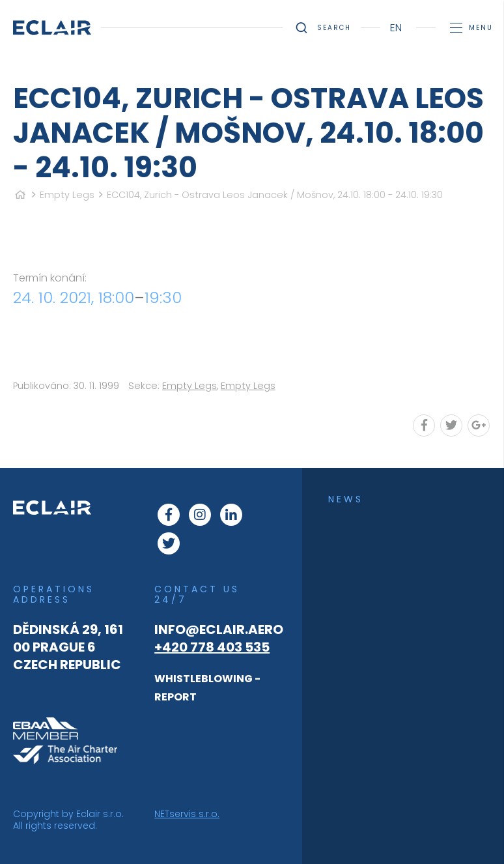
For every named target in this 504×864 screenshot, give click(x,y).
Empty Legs (67, 195)
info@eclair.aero (219, 629)
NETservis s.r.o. (187, 814)
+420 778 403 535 (212, 647)
